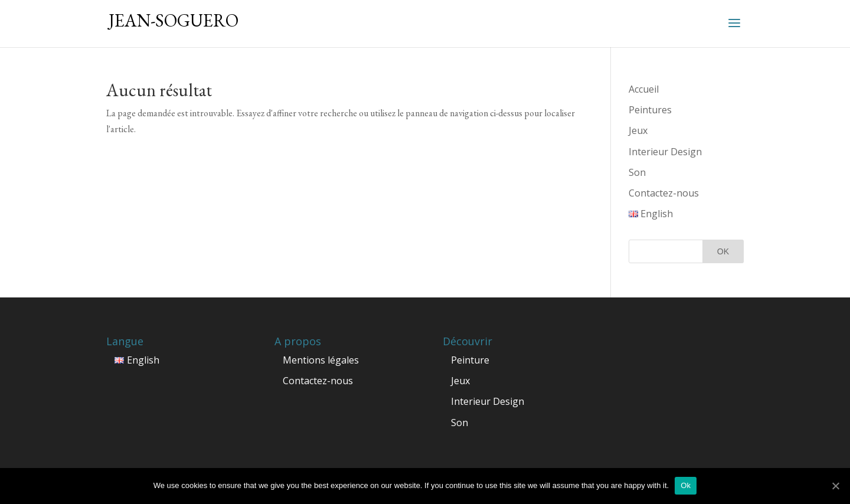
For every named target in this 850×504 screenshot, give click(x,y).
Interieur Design (665, 152)
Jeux (638, 130)
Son (637, 172)
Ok (686, 485)
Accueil (644, 89)
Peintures (650, 110)
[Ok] (835, 486)
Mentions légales (321, 360)
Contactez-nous (664, 193)
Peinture (470, 360)
